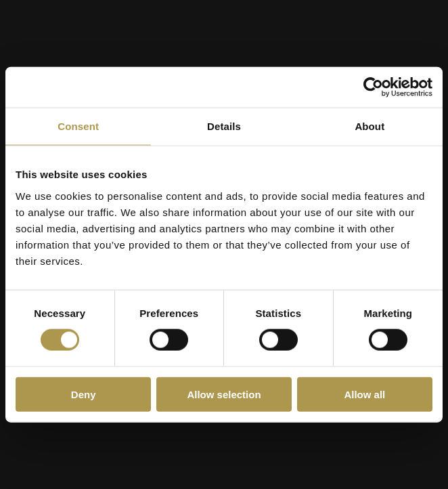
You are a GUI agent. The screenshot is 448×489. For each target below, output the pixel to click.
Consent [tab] (78, 126)
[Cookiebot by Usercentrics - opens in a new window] (373, 87)
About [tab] (369, 126)
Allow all (364, 394)
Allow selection (224, 394)
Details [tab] (224, 126)
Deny (84, 394)
